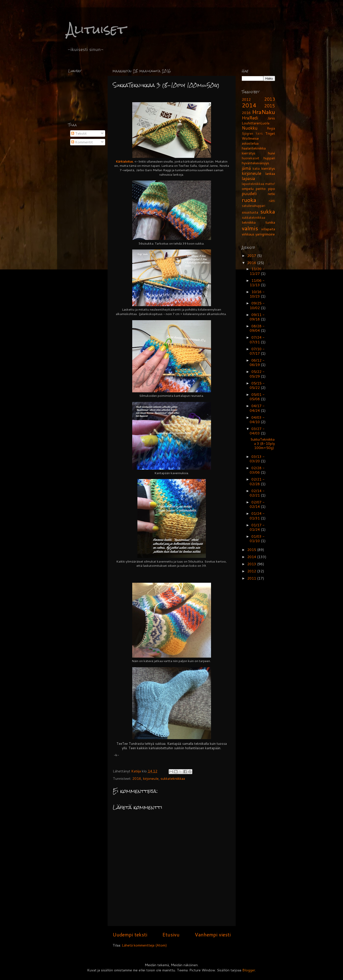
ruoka (249, 200)
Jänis (271, 118)
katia (256, 168)
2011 (252, 578)
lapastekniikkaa (253, 184)
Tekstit (79, 133)
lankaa (270, 174)
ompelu (248, 189)
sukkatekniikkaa (173, 778)
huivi (271, 153)
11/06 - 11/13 (257, 283)
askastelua (250, 143)
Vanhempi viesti (213, 934)
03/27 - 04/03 (257, 431)
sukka (268, 211)
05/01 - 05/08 (257, 397)
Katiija (137, 771)
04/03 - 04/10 (257, 420)
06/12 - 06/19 (257, 362)
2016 (137, 778)
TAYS (259, 134)
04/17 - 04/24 (257, 408)
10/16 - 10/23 (257, 294)
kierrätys (268, 168)
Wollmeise (250, 138)
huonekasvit (251, 158)
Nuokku (250, 128)
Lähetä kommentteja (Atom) (144, 945)
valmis (250, 228)
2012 (246, 99)
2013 (270, 99)
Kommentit (82, 142)
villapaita (268, 229)
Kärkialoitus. (125, 161)
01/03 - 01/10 (257, 539)
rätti (272, 201)
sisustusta (250, 212)
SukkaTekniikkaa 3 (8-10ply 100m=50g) (263, 444)
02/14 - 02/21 (257, 493)
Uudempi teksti (130, 934)
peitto (261, 189)
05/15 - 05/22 (257, 385)
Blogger (249, 970)
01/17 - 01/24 (257, 527)
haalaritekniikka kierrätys (254, 151)
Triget (270, 133)
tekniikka (249, 222)
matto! (270, 184)
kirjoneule (151, 778)
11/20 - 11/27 (257, 271)
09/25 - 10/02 (257, 305)
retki (271, 194)
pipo (272, 189)
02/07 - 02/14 (257, 504)
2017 (252, 256)
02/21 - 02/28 (257, 481)
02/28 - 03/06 (257, 470)
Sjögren (247, 133)
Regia (271, 128)
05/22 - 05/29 (257, 374)
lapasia (248, 178)
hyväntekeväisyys (255, 163)
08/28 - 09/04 (257, 328)
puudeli (249, 193)
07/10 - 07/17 (257, 351)
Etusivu (171, 934)
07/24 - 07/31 (257, 340)
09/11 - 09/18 (257, 317)
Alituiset (96, 29)
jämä (246, 168)
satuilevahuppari (253, 206)
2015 (270, 106)
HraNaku (264, 112)
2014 (249, 105)
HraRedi (250, 118)
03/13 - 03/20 (257, 459)
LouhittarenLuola (256, 123)
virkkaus (248, 234)
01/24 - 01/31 (257, 516)
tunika (270, 222)
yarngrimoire (265, 234)
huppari (269, 158)
